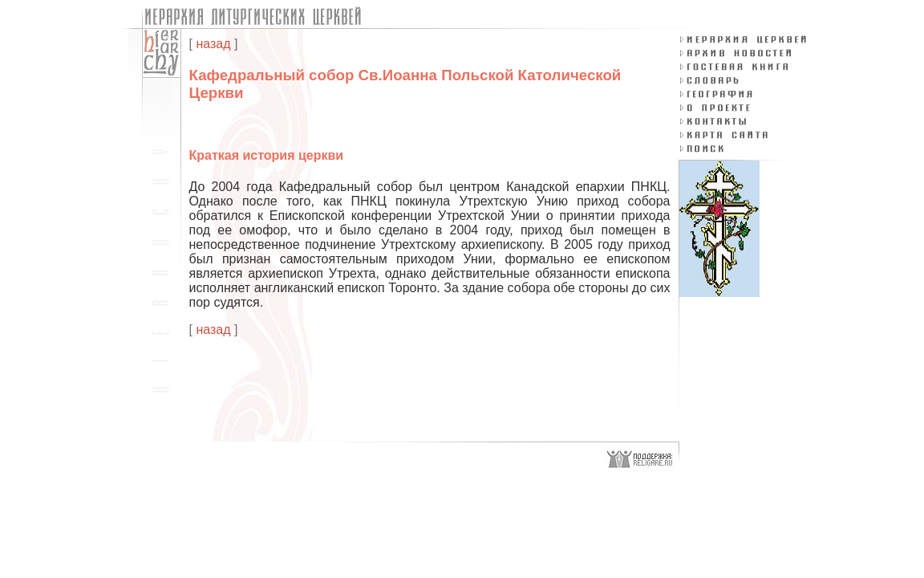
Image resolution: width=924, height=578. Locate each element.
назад (213, 44)
